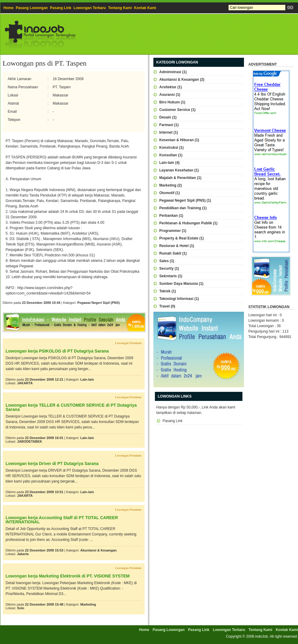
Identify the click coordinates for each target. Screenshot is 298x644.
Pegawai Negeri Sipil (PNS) (99, 303)
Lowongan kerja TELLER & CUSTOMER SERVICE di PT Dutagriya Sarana (71, 407)
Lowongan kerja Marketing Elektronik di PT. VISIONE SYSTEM (68, 576)
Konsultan (168, 155)
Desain (165, 117)
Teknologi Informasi (176, 299)
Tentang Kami (120, 8)
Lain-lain (87, 379)
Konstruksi (169, 148)
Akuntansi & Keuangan (98, 550)
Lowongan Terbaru (90, 8)
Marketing (88, 604)
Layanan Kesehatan (176, 170)
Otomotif (167, 193)
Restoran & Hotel (174, 246)
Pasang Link (61, 8)
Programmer (170, 231)
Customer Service (175, 110)
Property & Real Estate (179, 238)
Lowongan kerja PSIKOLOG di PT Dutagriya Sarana (57, 351)
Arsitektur (168, 87)
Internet (166, 132)
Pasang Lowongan (32, 8)
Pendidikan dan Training (180, 208)
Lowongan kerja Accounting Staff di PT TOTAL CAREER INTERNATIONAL (62, 520)
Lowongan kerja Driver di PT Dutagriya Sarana (52, 463)
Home (9, 8)
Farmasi (166, 125)
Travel (165, 306)
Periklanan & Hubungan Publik (186, 223)
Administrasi (170, 72)
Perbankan (169, 216)
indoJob (261, 636)
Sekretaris (168, 276)
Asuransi (167, 95)
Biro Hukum (170, 102)
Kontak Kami (145, 8)
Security (167, 268)
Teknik (165, 291)
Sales (164, 261)
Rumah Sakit (170, 253)
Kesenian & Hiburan (177, 140)
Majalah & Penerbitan (178, 178)
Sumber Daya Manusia (179, 284)
